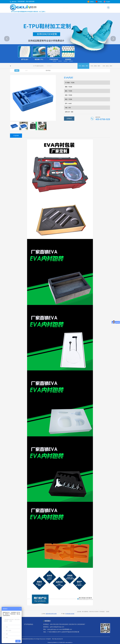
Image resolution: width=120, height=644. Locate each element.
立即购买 (69, 119)
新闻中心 (92, 8)
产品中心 (83, 8)
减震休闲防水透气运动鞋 (51, 614)
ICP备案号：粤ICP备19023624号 (54, 639)
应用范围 (75, 8)
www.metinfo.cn (69, 642)
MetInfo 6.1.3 (56, 642)
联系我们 (101, 8)
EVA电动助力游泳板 (70, 614)
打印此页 (102, 612)
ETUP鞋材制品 (29, 624)
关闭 (108, 612)
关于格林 (66, 8)
